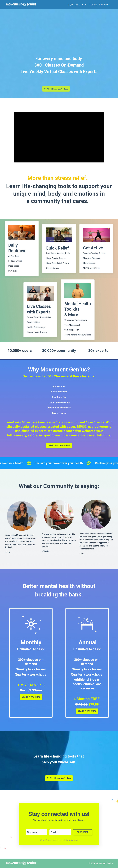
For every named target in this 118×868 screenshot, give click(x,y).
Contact (93, 4)
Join (77, 4)
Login (70, 4)
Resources (105, 4)
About (84, 4)
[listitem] (59, 543)
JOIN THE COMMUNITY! (59, 445)
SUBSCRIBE (83, 832)
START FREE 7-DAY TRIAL (59, 778)
